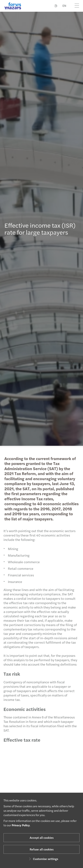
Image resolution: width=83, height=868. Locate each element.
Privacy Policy (21, 825)
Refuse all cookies (42, 849)
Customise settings (43, 859)
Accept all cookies (42, 838)
